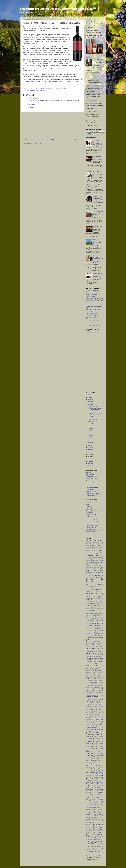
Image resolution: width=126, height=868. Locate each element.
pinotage (91, 737)
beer (102, 562)
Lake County (97, 676)
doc (96, 625)
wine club (101, 840)
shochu (91, 777)
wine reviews (98, 846)
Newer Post (27, 140)
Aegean (95, 540)
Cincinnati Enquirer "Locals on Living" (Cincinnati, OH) (94, 294)
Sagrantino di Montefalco (92, 762)
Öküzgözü (88, 723)
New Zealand (90, 718)
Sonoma (90, 781)
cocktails (99, 607)
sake (102, 762)
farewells (88, 634)
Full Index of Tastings (92, 101)
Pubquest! (89, 523)
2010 (90, 457)
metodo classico (98, 692)
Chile (88, 600)
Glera (93, 648)
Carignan (99, 586)
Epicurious (89, 508)
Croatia (102, 619)
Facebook (89, 116)
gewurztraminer (99, 646)
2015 (90, 445)
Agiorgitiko (88, 542)
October (92, 421)
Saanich (92, 760)
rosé (91, 757)
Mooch (95, 703)
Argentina (95, 550)
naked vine (97, 711)
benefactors (91, 564)
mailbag (95, 682)
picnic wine (94, 731)
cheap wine (94, 595)
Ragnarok (100, 745)
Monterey (88, 703)
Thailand (97, 798)
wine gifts (100, 843)
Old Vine (94, 723)
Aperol (94, 549)
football (102, 635)
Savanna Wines (98, 226)
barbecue (94, 559)
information (99, 663)
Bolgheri (101, 567)
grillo (96, 653)
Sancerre (97, 765)
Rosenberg (99, 757)
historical (96, 658)
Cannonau (101, 585)
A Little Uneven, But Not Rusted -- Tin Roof (93, 186)
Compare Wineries (91, 483)
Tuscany (44, 91)
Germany (89, 646)
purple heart (89, 745)
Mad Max (90, 682)
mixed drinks (89, 698)
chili (102, 600)
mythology (88, 711)
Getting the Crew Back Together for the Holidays (95, 410)
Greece (88, 652)
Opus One (93, 724)
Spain (88, 784)
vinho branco (100, 828)
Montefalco (91, 700)
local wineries (90, 679)
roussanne (89, 759)
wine (88, 839)
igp (88, 661)
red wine (101, 748)
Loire (102, 679)
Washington (100, 834)
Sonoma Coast (98, 781)
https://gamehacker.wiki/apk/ (72, 100)
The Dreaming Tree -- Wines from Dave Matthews (98, 158)
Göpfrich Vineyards (91, 515)
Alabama (88, 544)
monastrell (101, 698)
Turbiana (88, 811)
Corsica (100, 615)
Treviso (100, 809)
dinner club (96, 624)
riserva (97, 755)
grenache (89, 653)
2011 (90, 454)
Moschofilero (89, 706)
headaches (89, 658)
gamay (100, 642)
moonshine (101, 703)
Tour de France (98, 804)
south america (99, 782)
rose (102, 755)
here (98, 113)
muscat (95, 709)
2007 (90, 464)
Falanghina (94, 632)
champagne (98, 590)
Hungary (101, 660)
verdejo (100, 824)
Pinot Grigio (99, 733)
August (91, 424)
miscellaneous (92, 696)
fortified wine (91, 638)
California (90, 581)
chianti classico (97, 598)
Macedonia (101, 680)
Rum (87, 760)
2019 (90, 400)
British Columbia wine (98, 572)
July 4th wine (98, 671)
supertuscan (89, 789)
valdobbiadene (97, 816)
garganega (99, 643)
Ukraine (99, 813)
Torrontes (90, 804)
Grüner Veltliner (97, 655)
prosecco (90, 741)
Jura (94, 672)
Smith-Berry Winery (91, 529)
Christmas (89, 604)
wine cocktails (91, 841)
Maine (100, 682)
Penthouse (88, 729)
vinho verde (91, 829)
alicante (100, 544)
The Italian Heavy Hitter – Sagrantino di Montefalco (98, 213)
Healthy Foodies (90, 517)
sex (101, 774)
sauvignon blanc (91, 772)
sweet (100, 789)
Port (96, 737)
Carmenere (89, 588)
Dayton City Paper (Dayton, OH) (95, 298)
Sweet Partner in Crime (93, 791)
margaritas (97, 685)
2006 (90, 466)
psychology (89, 743)
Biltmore (100, 564)
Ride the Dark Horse (92, 525)
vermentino (98, 826)
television (91, 794)
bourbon (97, 569)
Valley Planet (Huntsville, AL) (94, 321)
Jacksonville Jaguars (91, 667)
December (92, 406)
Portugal (90, 738)
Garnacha (89, 645)
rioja (91, 755)
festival (94, 634)
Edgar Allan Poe (100, 629)
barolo (88, 561)
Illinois (95, 661)
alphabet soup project (93, 545)
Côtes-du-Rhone (98, 273)
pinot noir (100, 735)
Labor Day (99, 674)
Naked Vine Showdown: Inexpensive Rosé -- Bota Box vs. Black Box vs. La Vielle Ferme (98, 259)
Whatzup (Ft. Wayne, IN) (93, 323)
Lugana (95, 680)
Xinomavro (101, 850)
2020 (90, 397)
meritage (98, 689)
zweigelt (99, 852)
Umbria (88, 814)
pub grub (95, 743)
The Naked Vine (99, 60)
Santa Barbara (94, 769)
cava (102, 588)
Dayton (90, 622)
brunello (102, 574)
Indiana (100, 661)
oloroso (88, 724)
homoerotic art (94, 660)
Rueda (95, 759)
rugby (100, 759)
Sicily (102, 777)
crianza (92, 619)
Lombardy (90, 680)
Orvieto (88, 728)
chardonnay (90, 593)
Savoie (102, 772)
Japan (88, 669)
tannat (94, 793)
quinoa (94, 745)
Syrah (88, 793)
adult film (88, 540)
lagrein (88, 676)
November (92, 419)
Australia (91, 555)
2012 (90, 452)
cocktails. (88, 609)
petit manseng (96, 729)
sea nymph (90, 774)
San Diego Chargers (93, 764)
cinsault (92, 605)
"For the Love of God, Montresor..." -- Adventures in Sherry (98, 199)
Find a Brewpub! (90, 511)
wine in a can (89, 845)
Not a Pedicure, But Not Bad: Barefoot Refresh (98, 173)
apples (100, 549)
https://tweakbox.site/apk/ (33, 102)
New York (99, 716)
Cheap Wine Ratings (92, 477)
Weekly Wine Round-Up (92, 495)
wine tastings (100, 848)
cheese (100, 595)
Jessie (100, 669)
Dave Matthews (100, 620)
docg (100, 625)
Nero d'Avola (89, 714)
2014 (90, 447)
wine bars (95, 840)
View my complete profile (93, 73)
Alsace (88, 547)
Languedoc (89, 677)
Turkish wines (100, 811)
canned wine (93, 585)
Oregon (90, 726)
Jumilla (88, 672)
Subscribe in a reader (92, 333)
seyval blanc (89, 776)
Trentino (88, 809)
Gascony (95, 645)
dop (100, 627)
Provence (99, 741)
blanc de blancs (98, 565)
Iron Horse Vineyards (92, 519)
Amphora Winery (91, 502)
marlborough (97, 687)
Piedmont (101, 731)
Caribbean (91, 586)
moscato (98, 705)
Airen (100, 542)
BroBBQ (88, 504)
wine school (89, 848)
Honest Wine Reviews (92, 487)
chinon (94, 602)
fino (89, 635)
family (100, 632)
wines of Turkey (93, 850)
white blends (97, 836)
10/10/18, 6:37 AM (31, 104)
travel (87, 808)
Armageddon (101, 552)
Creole (88, 619)
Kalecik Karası (90, 674)
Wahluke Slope (90, 834)
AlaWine (88, 472)
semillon (96, 774)
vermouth (88, 828)
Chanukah (88, 591)
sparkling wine (99, 784)
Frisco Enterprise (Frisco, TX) (94, 304)
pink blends (91, 733)
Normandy (97, 719)
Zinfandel (91, 851)
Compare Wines (90, 485)
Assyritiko (90, 554)
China (89, 602)
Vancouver (88, 819)
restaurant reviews (95, 750)
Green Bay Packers (97, 652)
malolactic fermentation (98, 684)
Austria (89, 557)
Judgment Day (89, 671)
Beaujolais (101, 561)
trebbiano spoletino (97, 808)
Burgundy (97, 575)
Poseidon (97, 738)
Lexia (95, 677)
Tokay (102, 803)
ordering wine (100, 724)
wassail (91, 836)
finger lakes (100, 634)
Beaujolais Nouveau (94, 562)
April (91, 433)
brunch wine (95, 574)
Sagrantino (99, 760)
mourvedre (88, 708)
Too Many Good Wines (92, 491)
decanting (96, 622)
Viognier (98, 831)
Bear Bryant (94, 561)
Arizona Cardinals (92, 552)
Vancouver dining (97, 819)
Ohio (99, 721)
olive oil (100, 723)
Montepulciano (99, 700)
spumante (91, 786)
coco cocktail (95, 609)
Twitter (88, 118)
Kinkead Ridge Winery (92, 521)
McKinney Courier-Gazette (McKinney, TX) (93, 310)
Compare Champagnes (92, 479)
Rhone (99, 752)
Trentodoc (94, 809)
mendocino (89, 689)
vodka (87, 832)
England (94, 630)
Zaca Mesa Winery (91, 531)
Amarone (94, 547)
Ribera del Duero (91, 753)
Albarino (94, 544)
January (92, 440)
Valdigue (88, 816)
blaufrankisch (89, 567)
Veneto (99, 822)
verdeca (94, 824)
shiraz (102, 776)
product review (100, 740)
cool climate (93, 615)
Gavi (101, 645)
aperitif (88, 549)
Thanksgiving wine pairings (97, 801)
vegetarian (99, 821)
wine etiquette (100, 841)
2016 (90, 443)
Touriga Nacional (90, 806)
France (100, 637)
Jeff (93, 669)
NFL (92, 719)
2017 (90, 404)
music (100, 709)
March (91, 435)
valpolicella (99, 818)
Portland (101, 737)
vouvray (93, 832)
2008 (90, 461)
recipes (102, 747)
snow (89, 779)
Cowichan (99, 617)
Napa (88, 713)
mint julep (97, 694)
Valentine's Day (90, 818)
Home (53, 140)
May (91, 431)
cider (94, 604)
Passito (100, 728)
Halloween (88, 657)
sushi (96, 789)
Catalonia (96, 588)
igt (91, 661)
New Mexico (98, 714)
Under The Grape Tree (92, 493)
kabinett (99, 672)
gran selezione (90, 650)
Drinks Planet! (90, 506)
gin (89, 648)
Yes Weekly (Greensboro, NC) (94, 325)
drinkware (88, 629)
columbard (91, 610)
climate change (90, 607)
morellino (90, 705)
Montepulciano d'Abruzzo (95, 701)
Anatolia (100, 547)
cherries (99, 596)
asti (94, 554)
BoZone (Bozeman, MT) (92, 291)
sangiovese (39, 91)
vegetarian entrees (90, 823)
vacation (100, 814)
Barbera (100, 559)
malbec (88, 684)
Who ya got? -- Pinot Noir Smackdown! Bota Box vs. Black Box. (98, 143)
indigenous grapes (91, 663)
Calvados (88, 583)
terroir (88, 798)
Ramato (96, 747)
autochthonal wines (98, 557)
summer (99, 788)
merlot (88, 691)
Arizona (102, 550)
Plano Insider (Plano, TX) (93, 313)
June (91, 428)
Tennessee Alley (98, 796)
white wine (89, 838)
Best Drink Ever (90, 475)
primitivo (93, 740)
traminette (99, 806)
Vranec (100, 832)
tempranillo (89, 796)
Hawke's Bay (98, 657)
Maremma (32, 91)
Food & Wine (90, 513)
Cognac (102, 609)
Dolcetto (88, 627)
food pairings (95, 635)
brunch (89, 574)
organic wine (98, 726)
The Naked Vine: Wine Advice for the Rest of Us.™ (58, 9)
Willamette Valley (98, 838)
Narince (94, 713)
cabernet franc (90, 577)
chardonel (98, 591)
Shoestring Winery (91, 527)
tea (103, 793)
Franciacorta (93, 640)
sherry (96, 776)
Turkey (93, 811)
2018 (90, 402)
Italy (28, 91)
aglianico (95, 542)
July (91, 426)
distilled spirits (90, 625)
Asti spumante (100, 554)
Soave (94, 779)
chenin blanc (90, 596)
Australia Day (100, 556)
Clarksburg (99, 605)
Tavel (99, 793)
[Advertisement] (52, 125)
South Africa (89, 782)
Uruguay (94, 814)
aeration (100, 540)
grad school (99, 648)
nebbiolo (100, 713)
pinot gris (92, 735)
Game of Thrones (90, 643)
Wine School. (96, 88)
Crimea (97, 619)
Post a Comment (29, 108)
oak (94, 721)
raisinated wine (89, 747)
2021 (90, 395)
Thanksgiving (90, 799)
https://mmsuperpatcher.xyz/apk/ (49, 102)
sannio (88, 769)
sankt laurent (99, 767)
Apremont (88, 550)
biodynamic (89, 565)
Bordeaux (90, 569)
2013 (90, 450)
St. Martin (98, 786)
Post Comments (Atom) (36, 143)
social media (100, 779)
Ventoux (88, 824)
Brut (90, 576)
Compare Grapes (91, 481)
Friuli (98, 640)
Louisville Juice (90, 489)
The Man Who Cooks (93, 803)
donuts (95, 627)
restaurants (89, 752)
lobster (100, 677)
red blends (91, 748)
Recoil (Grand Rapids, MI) (93, 315)
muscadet (89, 709)
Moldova (95, 698)
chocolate (100, 602)
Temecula (99, 794)
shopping (96, 777)
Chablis (91, 590)
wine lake (97, 845)
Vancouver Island (90, 821)
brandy (95, 571)
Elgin (89, 630)
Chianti (88, 598)
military (88, 694)
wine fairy (91, 843)
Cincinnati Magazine (92, 296)
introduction (97, 87)
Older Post (78, 140)
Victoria (94, 828)
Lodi (98, 679)
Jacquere (100, 667)
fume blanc (93, 642)
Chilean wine (96, 600)
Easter (93, 629)
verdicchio (89, 826)
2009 (90, 459)
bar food (88, 559)
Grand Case (98, 650)
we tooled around (65, 29)
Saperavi (101, 769)
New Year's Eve (90, 716)
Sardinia (90, 770)
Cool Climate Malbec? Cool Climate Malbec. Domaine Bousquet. (98, 242)
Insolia (88, 665)
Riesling (101, 753)
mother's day (98, 706)
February (92, 438)
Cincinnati (100, 603)
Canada (94, 583)
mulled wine (98, 708)
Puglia (100, 743)
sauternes (98, 770)
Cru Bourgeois (91, 620)
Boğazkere (96, 567)
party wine (94, 728)
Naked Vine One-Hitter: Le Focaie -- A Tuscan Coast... (96, 415)
